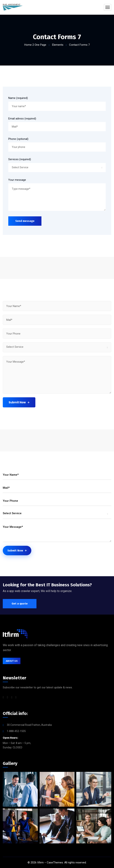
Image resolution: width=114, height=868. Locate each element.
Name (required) (18, 98)
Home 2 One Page (35, 45)
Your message (17, 180)
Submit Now (19, 402)
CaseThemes (55, 862)
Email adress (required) (22, 119)
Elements (58, 45)
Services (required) (20, 159)
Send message (25, 221)
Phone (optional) (18, 139)
